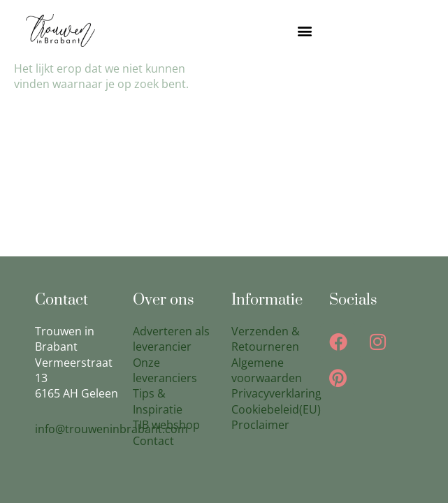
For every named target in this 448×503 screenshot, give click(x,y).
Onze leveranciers (165, 370)
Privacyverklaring (276, 393)
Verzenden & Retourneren (266, 339)
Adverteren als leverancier (171, 339)
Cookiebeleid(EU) (276, 409)
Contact (153, 441)
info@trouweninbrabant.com (111, 429)
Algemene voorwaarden (267, 370)
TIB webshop (166, 425)
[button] (305, 30)
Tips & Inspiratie (158, 401)
